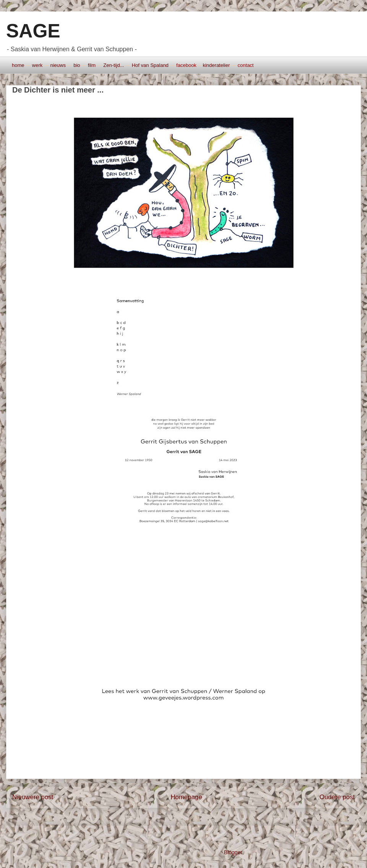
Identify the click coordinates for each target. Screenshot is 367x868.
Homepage (186, 797)
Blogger (233, 852)
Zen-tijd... (114, 65)
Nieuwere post (33, 797)
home (18, 65)
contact (246, 65)
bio (77, 65)
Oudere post (337, 797)
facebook (186, 65)
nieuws (58, 65)
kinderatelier (216, 65)
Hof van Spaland (150, 65)
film (92, 65)
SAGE (33, 31)
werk (37, 65)
